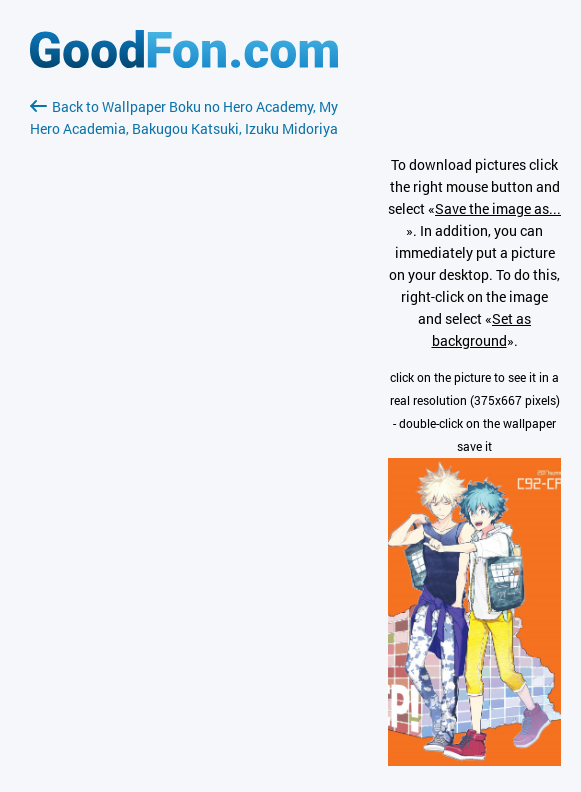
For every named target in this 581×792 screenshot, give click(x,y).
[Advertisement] (184, 377)
